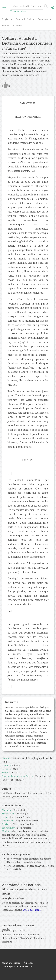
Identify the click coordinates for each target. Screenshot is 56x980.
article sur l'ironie (32, 910)
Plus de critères (18, 11)
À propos (29, 963)
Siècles (6, 25)
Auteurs (17, 25)
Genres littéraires (25, 19)
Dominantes (44, 19)
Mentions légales (11, 963)
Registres (7, 19)
